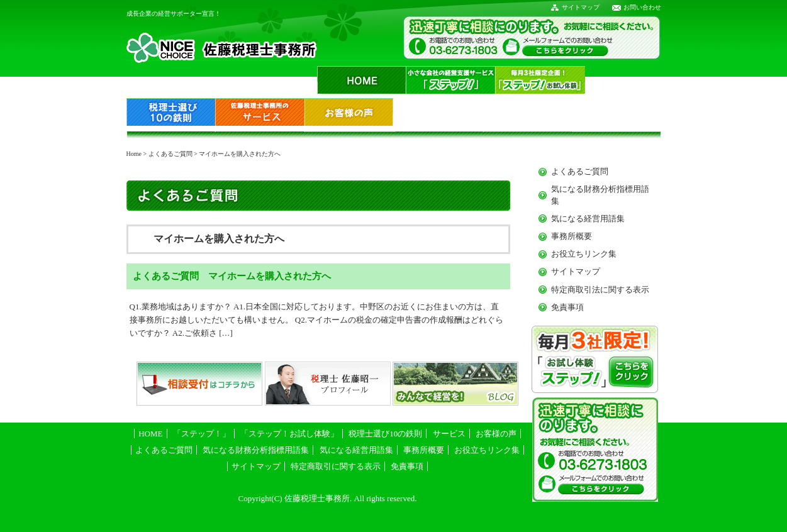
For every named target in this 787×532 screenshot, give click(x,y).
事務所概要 (572, 236)
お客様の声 (496, 434)
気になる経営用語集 (588, 219)
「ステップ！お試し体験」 (289, 434)
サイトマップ (581, 7)
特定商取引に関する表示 (336, 466)
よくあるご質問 (170, 154)
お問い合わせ (642, 7)
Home (134, 154)
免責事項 (567, 307)
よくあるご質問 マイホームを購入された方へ (232, 276)
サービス (449, 434)
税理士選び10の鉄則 (385, 434)
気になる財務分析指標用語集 (256, 450)
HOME (150, 434)
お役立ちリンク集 (584, 254)
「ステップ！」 (202, 434)
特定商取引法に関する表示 (600, 290)
